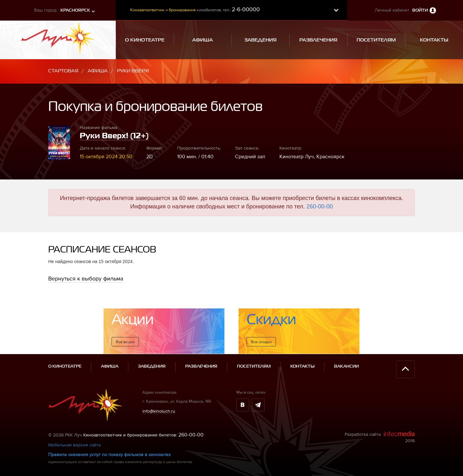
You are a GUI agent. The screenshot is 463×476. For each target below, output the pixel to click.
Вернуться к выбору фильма (86, 278)
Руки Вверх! (133, 71)
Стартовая (63, 71)
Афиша (98, 71)
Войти (420, 10)
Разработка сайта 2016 (380, 437)
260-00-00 (320, 206)
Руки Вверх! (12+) (114, 136)
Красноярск (75, 10)
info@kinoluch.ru (159, 411)
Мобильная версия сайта (74, 445)
